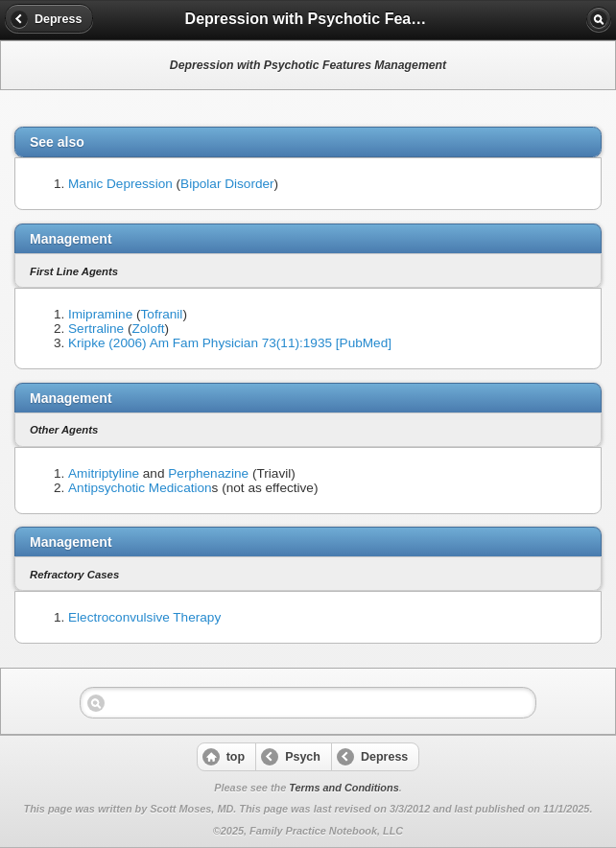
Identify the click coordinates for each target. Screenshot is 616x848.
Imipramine (100, 314)
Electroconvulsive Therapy (144, 617)
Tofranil (162, 314)
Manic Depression (120, 184)
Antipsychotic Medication (140, 488)
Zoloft (149, 329)
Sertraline (96, 329)
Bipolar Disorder (227, 184)
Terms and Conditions (344, 788)
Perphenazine (208, 473)
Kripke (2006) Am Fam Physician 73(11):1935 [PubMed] (230, 343)
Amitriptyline (104, 473)
